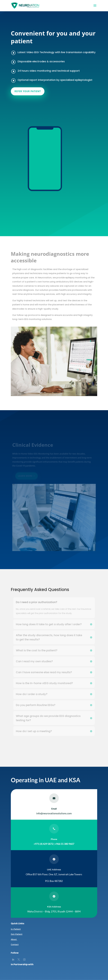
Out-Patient (17, 934)
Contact (15, 944)
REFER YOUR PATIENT (28, 87)
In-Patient (16, 929)
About (14, 939)
